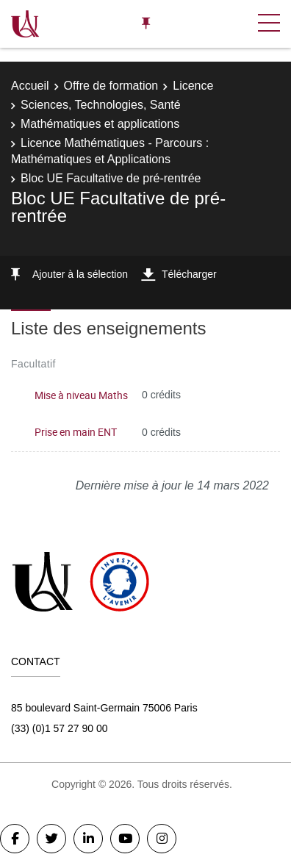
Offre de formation (111, 86)
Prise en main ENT (76, 432)
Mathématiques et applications (100, 124)
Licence (193, 86)
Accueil (30, 86)
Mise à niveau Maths (81, 395)
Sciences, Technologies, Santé (101, 105)
